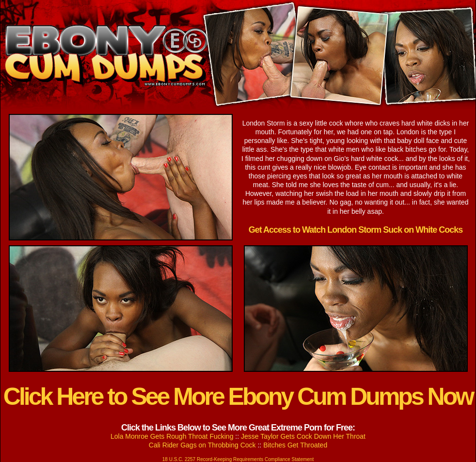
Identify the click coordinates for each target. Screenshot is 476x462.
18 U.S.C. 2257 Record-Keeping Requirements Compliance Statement (238, 459)
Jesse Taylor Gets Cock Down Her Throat (303, 436)
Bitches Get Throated (295, 445)
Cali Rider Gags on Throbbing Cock (202, 445)
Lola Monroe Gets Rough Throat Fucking (172, 436)
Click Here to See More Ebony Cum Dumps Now (238, 397)
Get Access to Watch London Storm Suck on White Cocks (356, 230)
